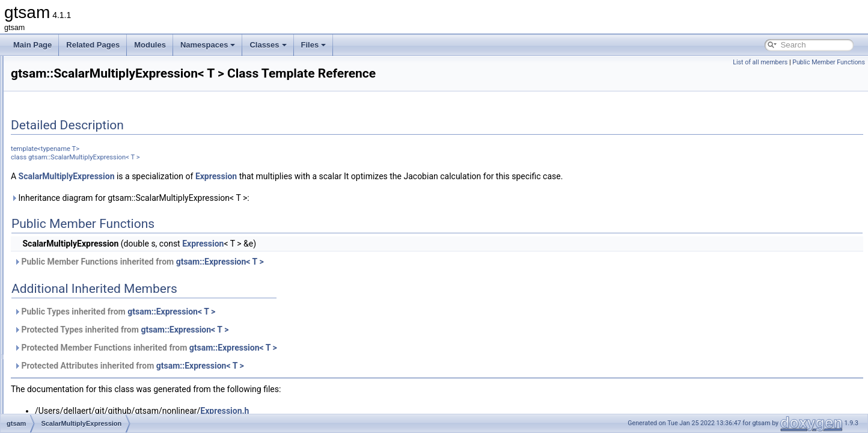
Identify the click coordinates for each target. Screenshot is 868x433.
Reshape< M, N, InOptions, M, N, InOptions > (122, 121)
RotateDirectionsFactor (86, 188)
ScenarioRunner (75, 280)
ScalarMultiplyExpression (90, 241)
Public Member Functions (829, 62)
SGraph (62, 346)
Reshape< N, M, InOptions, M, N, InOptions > (122, 135)
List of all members (760, 62)
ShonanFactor (72, 413)
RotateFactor (70, 201)
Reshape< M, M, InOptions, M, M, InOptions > (123, 108)
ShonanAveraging (78, 360)
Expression (366, 193)
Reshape (64, 95)
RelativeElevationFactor (87, 82)
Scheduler (66, 293)
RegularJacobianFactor (87, 69)
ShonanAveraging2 (80, 373)
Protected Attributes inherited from (279, 382)
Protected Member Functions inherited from (296, 364)
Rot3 (57, 161)
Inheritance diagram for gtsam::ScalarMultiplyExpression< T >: (280, 215)
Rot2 (57, 148)
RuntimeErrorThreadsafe (89, 214)
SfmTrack (65, 333)
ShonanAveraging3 (80, 386)
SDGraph (64, 307)
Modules (150, 45)
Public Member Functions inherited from (289, 278)
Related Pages (93, 45)
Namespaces (208, 45)
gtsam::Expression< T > (370, 278)
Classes (268, 45)
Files (314, 45)
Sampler (63, 227)
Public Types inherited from (265, 328)
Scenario (63, 267)
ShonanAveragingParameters (96, 399)
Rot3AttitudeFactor (79, 174)
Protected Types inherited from (271, 346)
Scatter (61, 254)
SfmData (63, 320)
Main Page (32, 45)
